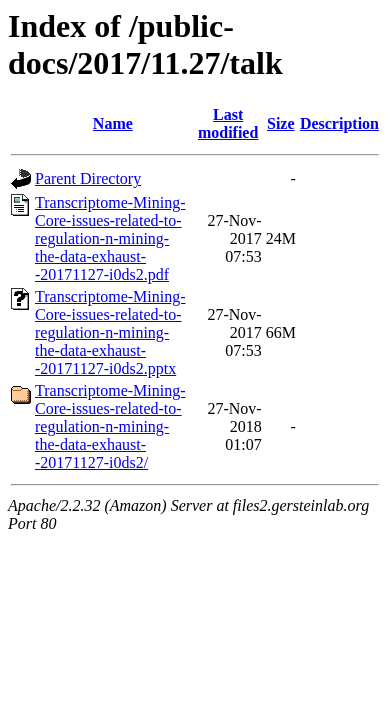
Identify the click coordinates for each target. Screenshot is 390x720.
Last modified (228, 123)
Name (113, 123)
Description (339, 123)
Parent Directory (88, 178)
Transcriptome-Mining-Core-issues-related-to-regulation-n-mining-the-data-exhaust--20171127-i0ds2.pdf (110, 238)
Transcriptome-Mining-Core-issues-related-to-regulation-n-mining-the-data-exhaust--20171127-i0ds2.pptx (110, 332)
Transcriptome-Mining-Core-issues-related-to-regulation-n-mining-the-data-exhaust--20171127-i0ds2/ (110, 426)
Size (281, 123)
